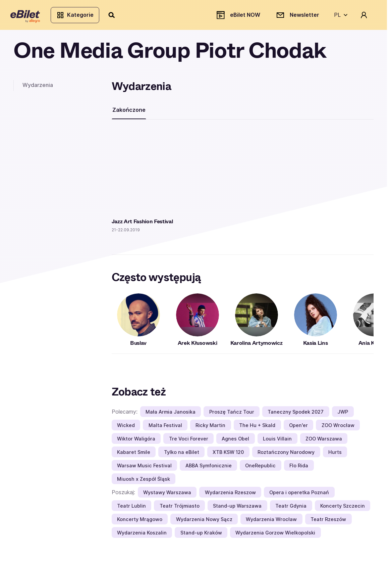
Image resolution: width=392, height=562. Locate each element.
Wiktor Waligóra (136, 441)
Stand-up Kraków (201, 535)
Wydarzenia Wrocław (271, 522)
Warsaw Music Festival (144, 468)
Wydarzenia (38, 88)
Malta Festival (165, 428)
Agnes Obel (235, 441)
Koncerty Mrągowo (140, 522)
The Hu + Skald (257, 428)
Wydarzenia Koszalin (142, 535)
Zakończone (129, 112)
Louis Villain (277, 441)
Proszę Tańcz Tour (232, 414)
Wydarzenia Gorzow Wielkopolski (275, 535)
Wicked (126, 428)
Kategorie (78, 16)
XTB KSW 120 (228, 455)
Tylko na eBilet (182, 455)
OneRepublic (260, 468)
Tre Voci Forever (189, 441)
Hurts (335, 455)
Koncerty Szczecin (343, 508)
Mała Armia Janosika (171, 414)
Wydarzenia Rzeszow (230, 495)
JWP (343, 414)
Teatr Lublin (131, 508)
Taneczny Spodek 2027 (296, 414)
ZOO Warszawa (324, 441)
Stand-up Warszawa (237, 508)
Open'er (298, 428)
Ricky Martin (210, 428)
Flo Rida (299, 468)
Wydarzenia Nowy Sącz (204, 522)
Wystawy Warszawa (167, 495)
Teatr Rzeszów (328, 522)
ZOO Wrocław (338, 428)
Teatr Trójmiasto (180, 508)
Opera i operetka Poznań (299, 495)
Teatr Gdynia (291, 508)
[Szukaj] (115, 16)
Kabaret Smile (134, 455)
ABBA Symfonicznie (209, 468)
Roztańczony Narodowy (286, 455)
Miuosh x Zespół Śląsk (144, 482)
